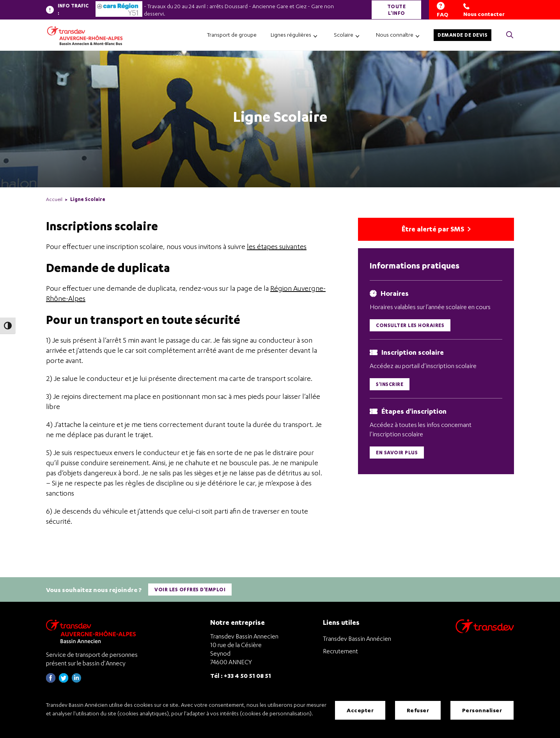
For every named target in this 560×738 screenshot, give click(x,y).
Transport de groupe (232, 35)
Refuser (418, 710)
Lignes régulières (291, 35)
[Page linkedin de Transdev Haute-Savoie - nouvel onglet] (76, 679)
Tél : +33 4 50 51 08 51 (241, 674)
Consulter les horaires (410, 326)
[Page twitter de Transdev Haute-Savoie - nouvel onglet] (64, 679)
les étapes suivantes (277, 246)
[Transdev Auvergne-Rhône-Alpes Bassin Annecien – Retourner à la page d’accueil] (93, 630)
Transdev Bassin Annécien (357, 637)
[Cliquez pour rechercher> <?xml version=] (510, 35)
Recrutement (340, 650)
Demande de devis (463, 35)
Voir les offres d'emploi (190, 589)
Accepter (360, 710)
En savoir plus (397, 454)
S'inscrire (390, 385)
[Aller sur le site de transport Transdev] (485, 630)
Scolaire (344, 35)
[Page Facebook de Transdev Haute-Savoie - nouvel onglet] (51, 679)
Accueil (54, 199)
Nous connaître (395, 35)
